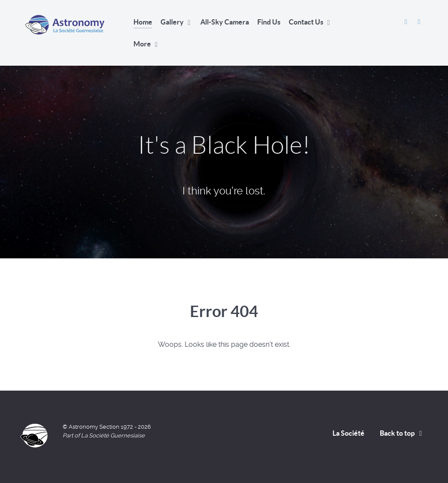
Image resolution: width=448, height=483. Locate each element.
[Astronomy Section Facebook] (407, 22)
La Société (348, 433)
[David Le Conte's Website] (419, 22)
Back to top (402, 433)
